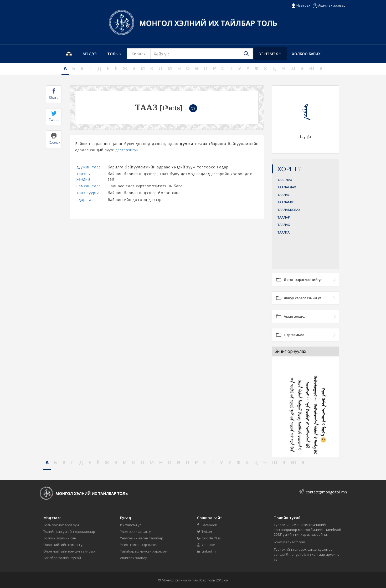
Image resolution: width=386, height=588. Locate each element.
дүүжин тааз (89, 167)
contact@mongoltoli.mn (326, 492)
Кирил (141, 54)
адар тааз (86, 200)
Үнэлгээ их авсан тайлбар (142, 538)
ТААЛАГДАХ (287, 187)
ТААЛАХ (284, 225)
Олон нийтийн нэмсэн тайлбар (69, 551)
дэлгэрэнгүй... (128, 150)
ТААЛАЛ (284, 195)
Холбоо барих (306, 54)
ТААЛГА (284, 232)
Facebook (207, 525)
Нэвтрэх (301, 6)
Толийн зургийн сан (60, 538)
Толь (114, 54)
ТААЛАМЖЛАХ (289, 210)
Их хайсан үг (130, 525)
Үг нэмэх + (270, 54)
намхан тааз (89, 186)
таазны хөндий (84, 176)
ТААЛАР (284, 217)
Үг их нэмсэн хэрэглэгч (139, 545)
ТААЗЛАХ (285, 180)
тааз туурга (88, 193)
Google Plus (209, 538)
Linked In (206, 551)
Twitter (205, 532)
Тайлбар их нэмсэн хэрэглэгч (144, 551)
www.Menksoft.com (289, 542)
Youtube (206, 545)
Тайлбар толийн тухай (62, 558)
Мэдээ (90, 54)
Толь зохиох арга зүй (61, 525)
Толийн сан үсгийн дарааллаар (69, 532)
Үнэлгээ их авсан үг (136, 532)
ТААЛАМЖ (286, 202)
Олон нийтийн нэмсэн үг (64, 545)
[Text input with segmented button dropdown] (202, 54)
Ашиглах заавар (329, 5)
